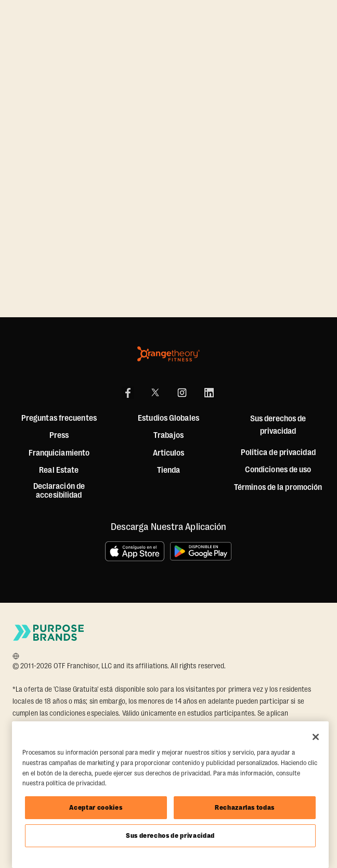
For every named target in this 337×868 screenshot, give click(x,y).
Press (59, 436)
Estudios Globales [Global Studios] (168, 418)
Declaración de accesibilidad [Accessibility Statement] (59, 491)
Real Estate (59, 470)
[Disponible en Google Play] (201, 551)
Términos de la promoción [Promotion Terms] (278, 488)
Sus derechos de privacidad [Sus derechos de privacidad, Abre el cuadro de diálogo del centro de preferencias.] (170, 835)
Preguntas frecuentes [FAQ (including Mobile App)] (59, 418)
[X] (155, 393)
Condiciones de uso (278, 470)
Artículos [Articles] (169, 453)
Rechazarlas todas (245, 807)
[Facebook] (128, 393)
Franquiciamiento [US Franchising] (59, 453)
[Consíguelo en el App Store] (135, 551)
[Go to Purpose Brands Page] (49, 633)
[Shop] (169, 471)
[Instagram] (182, 393)
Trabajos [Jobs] (168, 436)
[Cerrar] (316, 737)
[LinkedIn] (209, 393)
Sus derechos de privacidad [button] (278, 425)
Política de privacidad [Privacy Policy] (278, 453)
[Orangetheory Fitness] (168, 354)
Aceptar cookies (96, 807)
